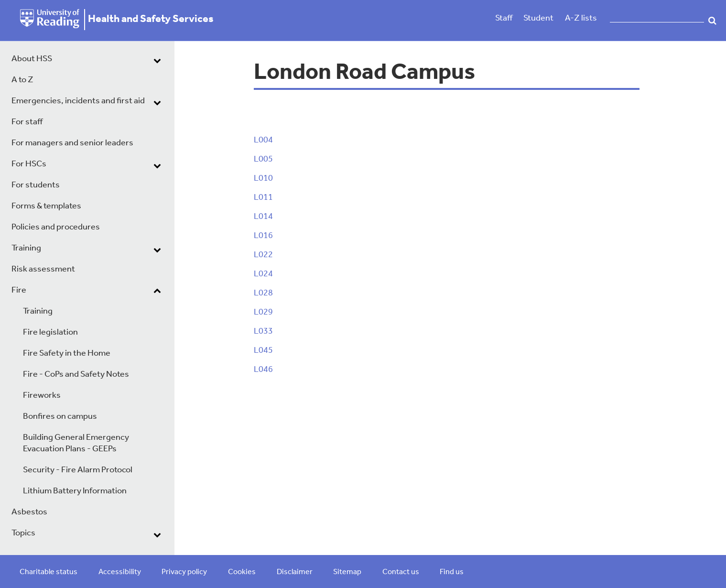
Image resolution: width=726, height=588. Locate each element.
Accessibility (120, 572)
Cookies (242, 572)
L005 (263, 159)
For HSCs (29, 164)
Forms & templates (46, 206)
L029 (263, 312)
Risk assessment (43, 269)
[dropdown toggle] (157, 60)
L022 (263, 255)
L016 (263, 236)
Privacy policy (184, 572)
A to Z (22, 80)
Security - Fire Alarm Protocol (78, 470)
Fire (19, 290)
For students (36, 185)
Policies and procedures (56, 227)
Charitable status (49, 572)
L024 (263, 274)
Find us (452, 572)
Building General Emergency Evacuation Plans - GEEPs (76, 443)
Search (713, 21)
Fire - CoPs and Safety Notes (76, 375)
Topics (23, 533)
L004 (263, 140)
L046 (263, 370)
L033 (263, 332)
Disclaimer (295, 572)
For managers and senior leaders (72, 143)
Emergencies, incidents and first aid (78, 101)
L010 (263, 179)
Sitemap (347, 572)
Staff (504, 18)
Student (538, 18)
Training (26, 248)
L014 (263, 217)
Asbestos (29, 512)
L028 (263, 293)
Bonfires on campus (60, 417)
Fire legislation (50, 332)
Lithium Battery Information (75, 491)
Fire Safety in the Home (67, 354)
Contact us (401, 572)
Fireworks (42, 396)
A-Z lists (581, 18)
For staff (27, 122)
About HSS (32, 59)
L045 (263, 351)
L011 (263, 198)
